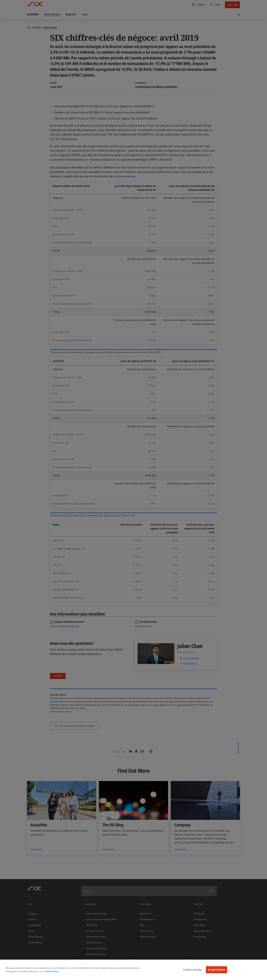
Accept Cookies (217, 970)
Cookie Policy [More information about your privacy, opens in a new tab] (51, 971)
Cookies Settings (192, 970)
